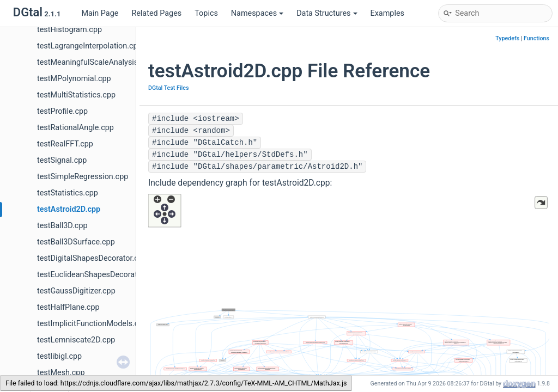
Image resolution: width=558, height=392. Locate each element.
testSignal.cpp (62, 160)
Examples (387, 13)
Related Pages (156, 13)
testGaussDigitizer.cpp (76, 291)
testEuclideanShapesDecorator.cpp (98, 275)
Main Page (100, 13)
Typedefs (507, 38)
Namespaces (257, 13)
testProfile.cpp (62, 111)
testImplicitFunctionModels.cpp (92, 324)
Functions (536, 38)
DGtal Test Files (169, 88)
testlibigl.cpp (59, 356)
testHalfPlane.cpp (68, 307)
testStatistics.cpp (68, 193)
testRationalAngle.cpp (75, 128)
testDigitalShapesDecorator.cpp (92, 258)
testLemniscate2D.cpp (76, 340)
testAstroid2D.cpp (69, 209)
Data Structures (327, 13)
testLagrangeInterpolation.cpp (90, 46)
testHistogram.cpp (69, 30)
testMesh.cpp (61, 373)
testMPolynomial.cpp (74, 79)
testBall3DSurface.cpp (76, 242)
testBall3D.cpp (62, 226)
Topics (206, 13)
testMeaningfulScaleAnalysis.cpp (95, 62)
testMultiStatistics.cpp (76, 95)
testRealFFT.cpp (65, 144)
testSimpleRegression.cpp (83, 177)
